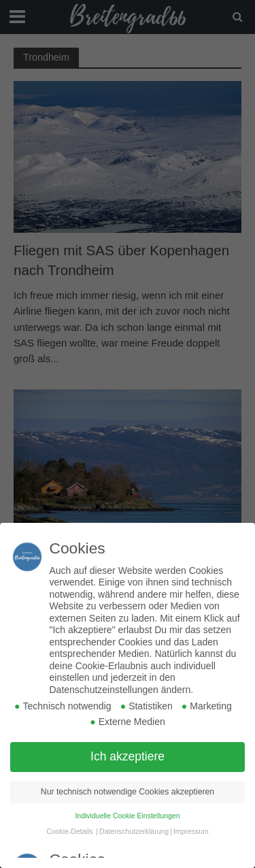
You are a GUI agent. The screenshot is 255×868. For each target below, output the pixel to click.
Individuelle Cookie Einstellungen (127, 816)
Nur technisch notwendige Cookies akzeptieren (128, 792)
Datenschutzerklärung (134, 831)
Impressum (191, 831)
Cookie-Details (69, 831)
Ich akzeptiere (128, 756)
